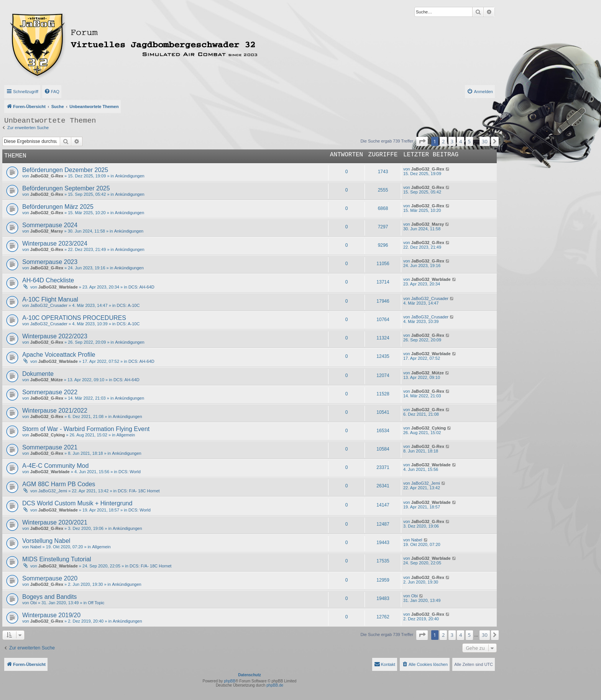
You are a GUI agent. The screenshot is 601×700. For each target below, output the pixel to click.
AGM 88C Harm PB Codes (59, 484)
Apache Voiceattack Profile (59, 355)
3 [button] (452, 141)
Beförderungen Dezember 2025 (65, 170)
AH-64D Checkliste (48, 280)
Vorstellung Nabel (46, 541)
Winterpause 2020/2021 (55, 522)
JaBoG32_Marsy (47, 231)
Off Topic (96, 603)
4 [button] (461, 141)
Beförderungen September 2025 (66, 188)
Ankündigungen (130, 176)
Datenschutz (249, 675)
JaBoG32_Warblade (58, 287)
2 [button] (443, 141)
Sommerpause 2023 (50, 262)
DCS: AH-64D (141, 287)
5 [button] (469, 141)
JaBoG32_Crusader (49, 305)
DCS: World (130, 472)
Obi (34, 603)
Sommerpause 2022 (50, 392)
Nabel (36, 547)
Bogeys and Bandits (49, 597)
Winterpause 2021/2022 (55, 411)
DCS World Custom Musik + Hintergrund (77, 503)
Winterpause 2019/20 (51, 615)
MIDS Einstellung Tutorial (57, 559)
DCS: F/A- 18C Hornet (139, 491)
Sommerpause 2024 (50, 225)
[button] (422, 141)
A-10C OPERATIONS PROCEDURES (74, 318)
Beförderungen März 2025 (58, 207)
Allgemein (126, 435)
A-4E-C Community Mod (55, 466)
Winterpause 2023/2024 (55, 243)
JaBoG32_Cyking (48, 435)
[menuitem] (52, 92)
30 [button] (485, 141)
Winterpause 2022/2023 (55, 336)
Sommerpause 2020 (50, 578)
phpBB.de (275, 685)
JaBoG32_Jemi (53, 491)
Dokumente (38, 374)
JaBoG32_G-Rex (47, 176)
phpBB (230, 681)
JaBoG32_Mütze (47, 380)
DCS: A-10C (128, 305)
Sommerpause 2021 (50, 447)
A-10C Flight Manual (50, 299)
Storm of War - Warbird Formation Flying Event (86, 429)
